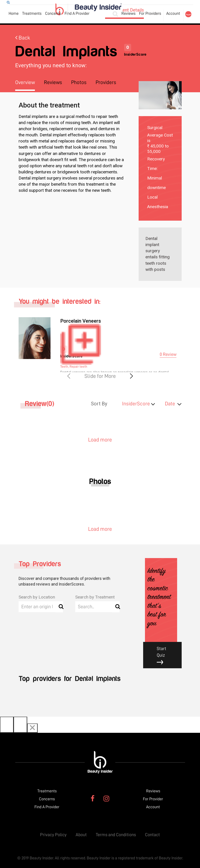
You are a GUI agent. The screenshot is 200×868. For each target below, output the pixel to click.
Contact (152, 835)
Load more (100, 440)
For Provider (153, 799)
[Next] (20, 725)
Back (23, 38)
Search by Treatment (95, 597)
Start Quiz (166, 656)
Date (170, 404)
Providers (106, 82)
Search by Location (37, 597)
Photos (79, 82)
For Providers (150, 13)
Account (173, 13)
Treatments (32, 13)
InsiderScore (136, 404)
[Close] (32, 728)
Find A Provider (77, 13)
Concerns (53, 13)
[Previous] (7, 725)
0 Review (168, 354)
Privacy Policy (53, 835)
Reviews (128, 13)
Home (14, 13)
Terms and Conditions (116, 835)
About (81, 835)
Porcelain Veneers (81, 321)
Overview (25, 82)
